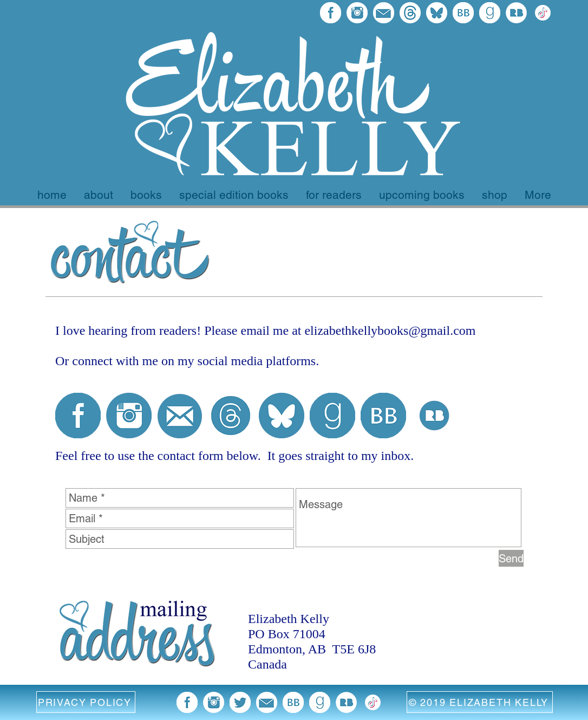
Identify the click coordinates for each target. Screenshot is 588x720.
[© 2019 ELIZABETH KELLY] (480, 702)
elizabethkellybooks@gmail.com (390, 330)
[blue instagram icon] (357, 13)
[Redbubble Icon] (516, 13)
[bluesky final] (437, 13)
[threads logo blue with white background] (231, 416)
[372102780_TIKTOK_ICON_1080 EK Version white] (543, 13)
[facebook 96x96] (331, 13)
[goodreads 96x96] (490, 13)
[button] (86, 702)
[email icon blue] (180, 416)
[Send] (511, 558)
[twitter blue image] (240, 702)
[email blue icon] (384, 13)
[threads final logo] (410, 13)
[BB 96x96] (463, 13)
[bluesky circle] (282, 416)
